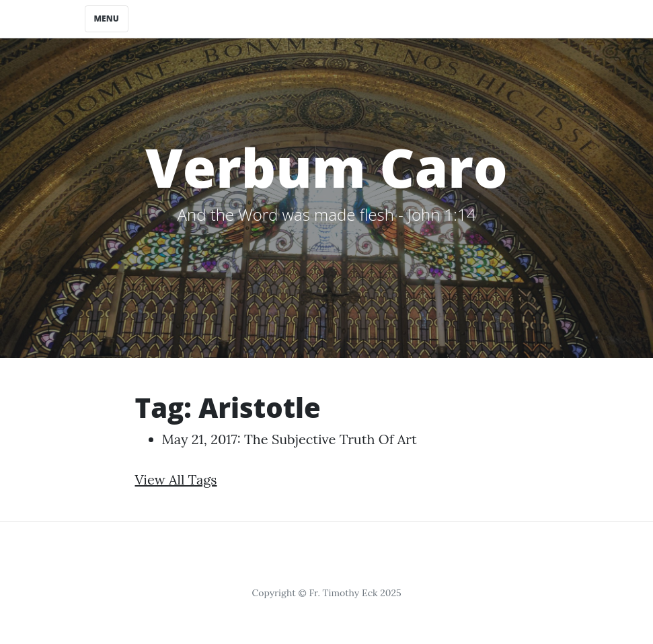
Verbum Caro (326, 167)
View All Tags (176, 479)
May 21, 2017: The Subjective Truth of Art (290, 439)
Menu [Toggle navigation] (107, 19)
